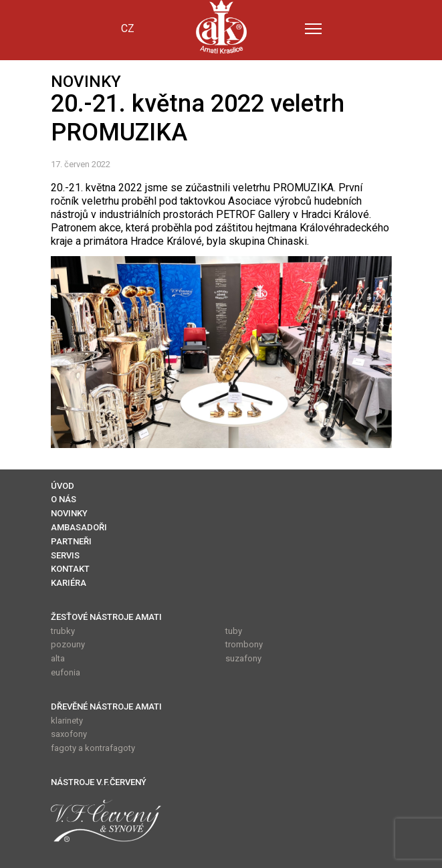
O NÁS (64, 499)
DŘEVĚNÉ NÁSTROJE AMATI (106, 707)
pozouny (68, 644)
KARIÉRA (69, 583)
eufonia (66, 672)
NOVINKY (69, 513)
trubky (63, 631)
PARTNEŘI (71, 541)
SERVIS (65, 555)
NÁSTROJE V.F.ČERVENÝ (99, 782)
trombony (244, 644)
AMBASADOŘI (79, 527)
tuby (234, 631)
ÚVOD (63, 486)
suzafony (243, 658)
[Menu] (313, 28)
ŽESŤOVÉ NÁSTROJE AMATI (106, 617)
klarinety (67, 721)
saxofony (69, 734)
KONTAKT (70, 569)
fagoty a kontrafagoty (93, 748)
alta (58, 658)
